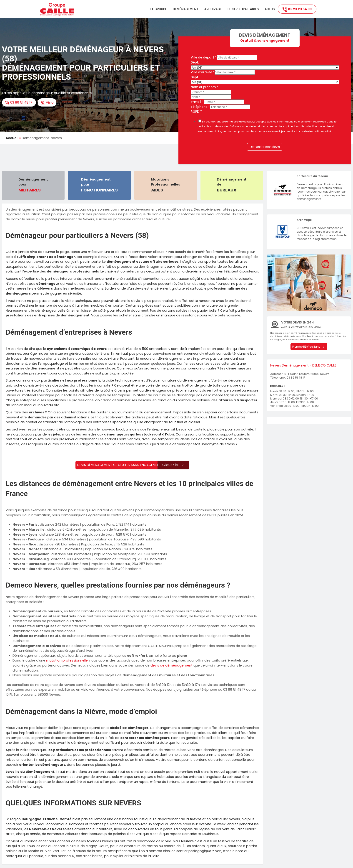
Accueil (12, 138)
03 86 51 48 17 (19, 103)
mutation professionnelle (67, 660)
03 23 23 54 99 (297, 9)
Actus (270, 9)
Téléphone (200, 107)
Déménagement (185, 9)
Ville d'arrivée (203, 72)
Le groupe (159, 9)
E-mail (197, 102)
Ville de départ (204, 57)
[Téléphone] (230, 107)
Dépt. (195, 62)
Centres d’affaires (243, 9)
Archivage (213, 9)
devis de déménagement (171, 665)
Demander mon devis (265, 147)
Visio (47, 103)
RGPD (196, 112)
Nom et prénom (204, 87)
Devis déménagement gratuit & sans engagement (133, 465)
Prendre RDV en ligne (309, 347)
